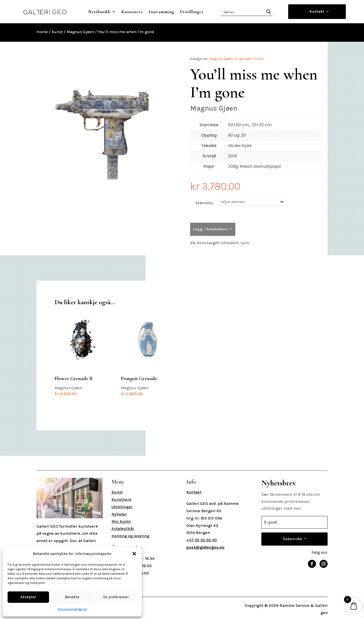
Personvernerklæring (72, 609)
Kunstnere (132, 12)
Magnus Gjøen (80, 32)
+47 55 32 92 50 (202, 540)
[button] (134, 554)
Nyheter (119, 514)
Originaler (243, 59)
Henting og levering (130, 536)
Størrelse (204, 203)
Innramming (161, 12)
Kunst (57, 32)
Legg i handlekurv (210, 229)
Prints (258, 59)
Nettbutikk (99, 12)
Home (42, 32)
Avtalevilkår (123, 529)
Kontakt (317, 12)
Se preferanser (116, 597)
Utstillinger (192, 12)
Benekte (72, 597)
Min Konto (121, 521)
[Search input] (243, 12)
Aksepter (28, 597)
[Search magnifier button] (268, 12)
